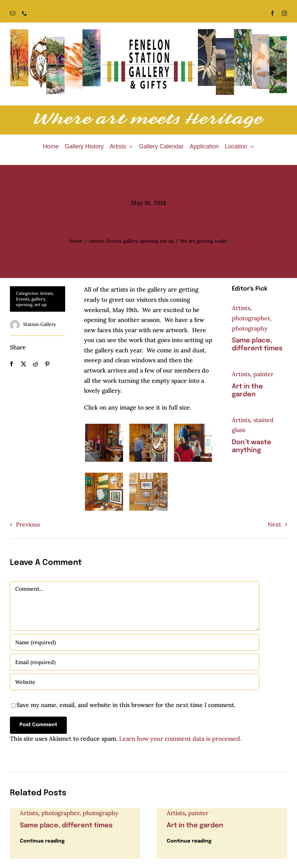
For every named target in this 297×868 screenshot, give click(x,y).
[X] (23, 364)
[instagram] (284, 13)
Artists (46, 293)
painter (263, 374)
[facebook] (273, 13)
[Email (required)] (135, 662)
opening (24, 305)
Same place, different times (66, 826)
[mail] (13, 13)
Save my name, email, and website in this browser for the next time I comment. (126, 705)
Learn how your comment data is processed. (180, 739)
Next (274, 524)
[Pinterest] (47, 364)
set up (41, 305)
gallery (38, 299)
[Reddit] (35, 364)
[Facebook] (12, 364)
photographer (251, 318)
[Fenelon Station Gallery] (148, 32)
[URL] (135, 682)
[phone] (24, 13)
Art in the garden (195, 826)
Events (23, 299)
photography (250, 328)
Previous (28, 524)
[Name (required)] (135, 642)
